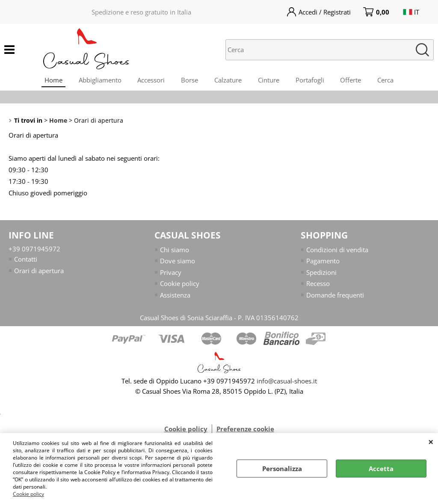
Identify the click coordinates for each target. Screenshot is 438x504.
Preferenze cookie (245, 431)
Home (50, 81)
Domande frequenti (335, 297)
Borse (189, 81)
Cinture (269, 81)
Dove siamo (178, 263)
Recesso (318, 286)
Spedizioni (321, 274)
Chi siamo (175, 252)
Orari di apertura (39, 273)
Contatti (26, 262)
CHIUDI (431, 442)
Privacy (171, 274)
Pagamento (323, 263)
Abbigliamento (97, 81)
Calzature (228, 81)
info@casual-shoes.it (287, 383)
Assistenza (175, 297)
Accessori (149, 81)
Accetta (381, 469)
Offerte (354, 81)
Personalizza (282, 469)
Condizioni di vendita (337, 252)
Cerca (389, 81)
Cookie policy (28, 494)
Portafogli (312, 81)
